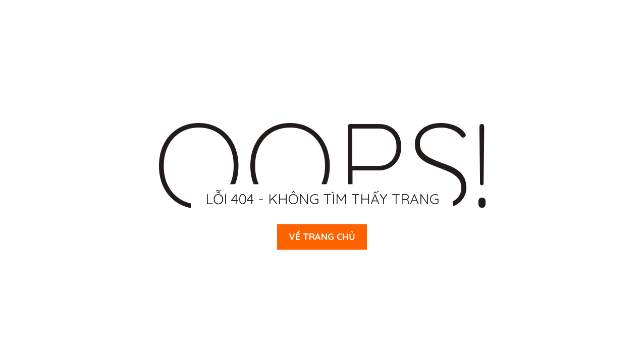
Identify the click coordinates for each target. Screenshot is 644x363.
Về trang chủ (322, 237)
